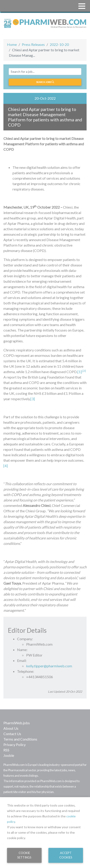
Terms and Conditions (20, 739)
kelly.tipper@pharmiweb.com (49, 666)
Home (12, 44)
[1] (80, 372)
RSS (6, 750)
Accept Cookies (66, 855)
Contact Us (12, 734)
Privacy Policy (15, 745)
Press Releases (33, 44)
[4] (6, 466)
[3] (33, 399)
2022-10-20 (59, 44)
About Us (11, 728)
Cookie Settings (24, 855)
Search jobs (45, 82)
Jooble (9, 755)
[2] (84, 371)
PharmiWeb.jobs (17, 723)
